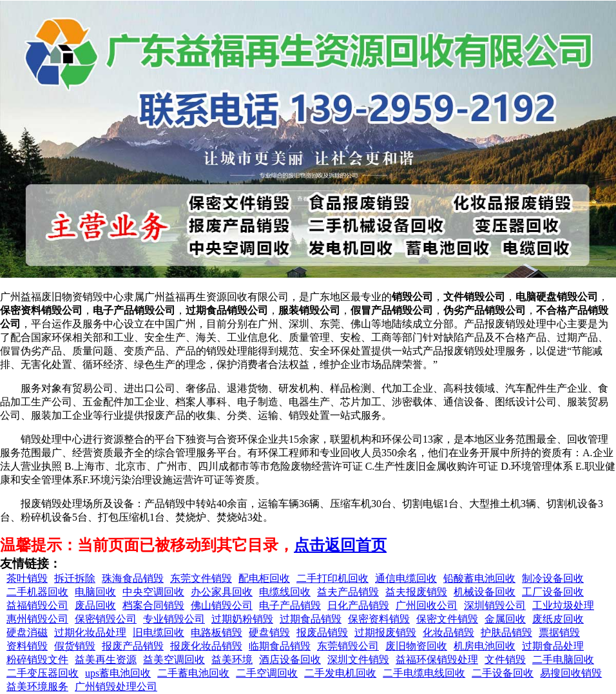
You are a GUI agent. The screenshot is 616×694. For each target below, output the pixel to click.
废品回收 (95, 605)
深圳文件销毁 (358, 660)
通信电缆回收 (406, 578)
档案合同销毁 (153, 605)
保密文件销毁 (447, 619)
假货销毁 (75, 646)
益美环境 (232, 660)
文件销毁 (505, 660)
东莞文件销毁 (201, 578)
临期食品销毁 (280, 646)
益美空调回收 (174, 660)
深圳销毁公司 (495, 605)
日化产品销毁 (358, 605)
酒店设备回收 (290, 660)
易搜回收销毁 (571, 673)
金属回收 (505, 619)
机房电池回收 (485, 646)
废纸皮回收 (558, 619)
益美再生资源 (106, 660)
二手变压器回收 (43, 673)
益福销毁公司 (37, 605)
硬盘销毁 (269, 632)
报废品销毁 (322, 632)
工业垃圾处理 (563, 605)
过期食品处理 (553, 646)
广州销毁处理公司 (116, 687)
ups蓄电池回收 (118, 673)
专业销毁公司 (174, 619)
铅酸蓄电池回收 (479, 578)
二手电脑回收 (563, 660)
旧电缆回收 (159, 632)
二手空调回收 (267, 673)
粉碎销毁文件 (37, 660)
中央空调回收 (153, 592)
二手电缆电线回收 (424, 673)
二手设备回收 (503, 673)
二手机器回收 (37, 592)
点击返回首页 (340, 545)
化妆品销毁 (448, 632)
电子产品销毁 (290, 605)
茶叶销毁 (27, 578)
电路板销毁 (217, 632)
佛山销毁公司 (222, 605)
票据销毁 (559, 632)
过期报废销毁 (385, 632)
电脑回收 (95, 592)
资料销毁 (27, 646)
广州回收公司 (427, 605)
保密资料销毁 (379, 619)
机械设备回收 (485, 592)
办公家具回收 (222, 592)
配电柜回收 (264, 578)
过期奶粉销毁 (242, 619)
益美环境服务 (37, 687)
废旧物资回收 (416, 646)
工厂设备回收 (553, 592)
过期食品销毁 (311, 619)
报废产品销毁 (133, 646)
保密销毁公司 (106, 619)
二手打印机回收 (332, 578)
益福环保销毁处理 (437, 660)
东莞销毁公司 (348, 646)
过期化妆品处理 (90, 632)
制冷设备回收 (553, 578)
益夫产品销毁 (348, 592)
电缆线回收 (285, 592)
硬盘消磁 (27, 632)
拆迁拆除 (75, 578)
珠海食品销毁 (133, 578)
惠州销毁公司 (37, 619)
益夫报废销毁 (416, 592)
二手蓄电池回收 (193, 673)
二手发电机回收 (340, 673)
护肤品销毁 (506, 632)
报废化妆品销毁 (206, 646)
